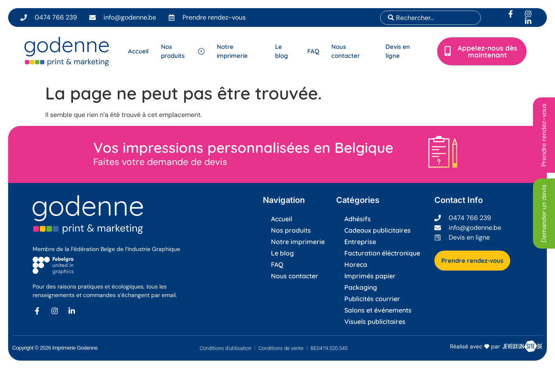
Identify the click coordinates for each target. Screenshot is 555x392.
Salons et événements (378, 310)
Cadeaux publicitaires (378, 230)
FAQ (277, 264)
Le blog (282, 253)
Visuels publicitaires (375, 322)
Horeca (356, 264)
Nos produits (291, 230)
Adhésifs (358, 219)
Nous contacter (295, 276)
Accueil (282, 219)
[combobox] (430, 18)
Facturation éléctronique (382, 253)
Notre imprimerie (298, 242)
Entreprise (360, 242)
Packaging (361, 287)
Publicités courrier (372, 299)
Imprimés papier (370, 276)
